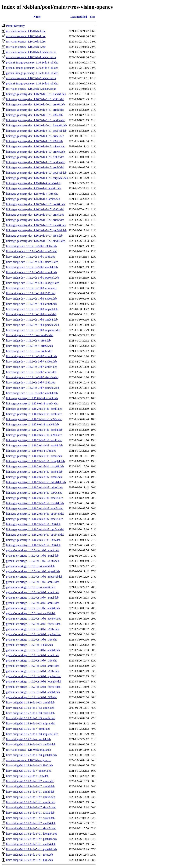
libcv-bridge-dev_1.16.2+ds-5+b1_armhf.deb (31, 272)
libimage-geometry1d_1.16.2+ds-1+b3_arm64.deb (34, 445)
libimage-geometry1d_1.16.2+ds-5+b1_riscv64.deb (35, 466)
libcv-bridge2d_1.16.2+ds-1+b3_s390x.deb (30, 713)
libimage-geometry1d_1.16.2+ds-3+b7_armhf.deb (34, 440)
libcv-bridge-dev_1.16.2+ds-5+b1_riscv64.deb (32, 262)
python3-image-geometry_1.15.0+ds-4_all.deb (32, 73)
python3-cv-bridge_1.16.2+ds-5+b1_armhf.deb (33, 655)
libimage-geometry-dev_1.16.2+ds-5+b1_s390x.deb (35, 99)
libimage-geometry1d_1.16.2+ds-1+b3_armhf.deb (34, 414)
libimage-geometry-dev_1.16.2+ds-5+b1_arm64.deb (35, 104)
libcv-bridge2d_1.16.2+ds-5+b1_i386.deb (29, 860)
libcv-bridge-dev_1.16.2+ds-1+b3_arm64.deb (32, 288)
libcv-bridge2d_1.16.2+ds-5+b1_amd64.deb (31, 844)
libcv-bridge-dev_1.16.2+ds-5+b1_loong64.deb (33, 283)
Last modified (79, 17)
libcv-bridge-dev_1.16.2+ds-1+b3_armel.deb (31, 314)
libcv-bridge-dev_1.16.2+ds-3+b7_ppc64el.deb (33, 388)
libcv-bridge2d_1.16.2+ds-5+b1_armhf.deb (30, 792)
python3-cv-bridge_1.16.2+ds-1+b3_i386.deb (32, 640)
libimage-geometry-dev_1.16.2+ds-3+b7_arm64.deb (35, 204)
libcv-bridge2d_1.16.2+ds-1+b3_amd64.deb (31, 744)
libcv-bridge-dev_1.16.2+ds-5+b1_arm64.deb (32, 251)
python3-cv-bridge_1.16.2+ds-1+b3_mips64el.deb (34, 577)
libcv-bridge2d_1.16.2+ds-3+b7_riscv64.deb (31, 807)
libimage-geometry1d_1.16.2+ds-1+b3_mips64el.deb (36, 482)
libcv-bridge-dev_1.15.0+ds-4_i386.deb (28, 341)
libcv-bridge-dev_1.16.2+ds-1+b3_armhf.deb (31, 304)
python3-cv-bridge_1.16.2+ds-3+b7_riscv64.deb (33, 624)
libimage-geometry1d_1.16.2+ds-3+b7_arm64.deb (34, 472)
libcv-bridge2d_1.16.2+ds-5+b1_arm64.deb (31, 802)
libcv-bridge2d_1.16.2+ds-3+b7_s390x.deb (30, 818)
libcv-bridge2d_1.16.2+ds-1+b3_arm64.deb (31, 718)
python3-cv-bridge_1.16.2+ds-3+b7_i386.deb (32, 661)
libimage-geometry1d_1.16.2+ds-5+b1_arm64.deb (34, 430)
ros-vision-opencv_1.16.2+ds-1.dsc (26, 36)
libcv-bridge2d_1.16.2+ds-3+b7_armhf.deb (30, 786)
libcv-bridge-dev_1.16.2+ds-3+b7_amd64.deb (32, 393)
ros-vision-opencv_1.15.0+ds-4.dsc (26, 31)
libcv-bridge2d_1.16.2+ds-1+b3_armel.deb (30, 708)
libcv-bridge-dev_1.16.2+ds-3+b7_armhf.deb (31, 356)
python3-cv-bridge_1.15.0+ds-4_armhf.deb (30, 566)
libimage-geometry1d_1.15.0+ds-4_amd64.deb (32, 424)
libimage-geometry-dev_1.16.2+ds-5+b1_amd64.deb (36, 120)
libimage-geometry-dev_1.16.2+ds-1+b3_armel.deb (35, 136)
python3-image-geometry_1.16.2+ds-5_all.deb (32, 68)
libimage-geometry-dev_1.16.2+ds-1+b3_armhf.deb (35, 167)
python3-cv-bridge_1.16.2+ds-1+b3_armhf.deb (33, 550)
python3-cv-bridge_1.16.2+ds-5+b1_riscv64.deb (33, 687)
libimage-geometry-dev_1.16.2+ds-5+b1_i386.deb (34, 115)
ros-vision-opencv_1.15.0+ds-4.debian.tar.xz (31, 52)
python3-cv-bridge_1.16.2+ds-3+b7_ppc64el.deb (34, 634)
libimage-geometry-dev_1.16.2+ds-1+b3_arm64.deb (35, 152)
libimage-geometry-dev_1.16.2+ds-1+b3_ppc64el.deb (36, 173)
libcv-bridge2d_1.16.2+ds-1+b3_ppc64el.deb (31, 755)
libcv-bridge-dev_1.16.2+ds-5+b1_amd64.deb (32, 267)
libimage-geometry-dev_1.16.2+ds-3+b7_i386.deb (34, 236)
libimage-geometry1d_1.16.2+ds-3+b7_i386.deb (33, 545)
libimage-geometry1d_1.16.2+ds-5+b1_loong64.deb (35, 461)
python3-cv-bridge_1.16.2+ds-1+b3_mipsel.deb (33, 571)
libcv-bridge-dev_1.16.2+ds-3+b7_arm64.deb (32, 367)
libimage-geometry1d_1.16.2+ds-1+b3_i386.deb (33, 540)
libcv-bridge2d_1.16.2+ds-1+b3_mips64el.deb (32, 734)
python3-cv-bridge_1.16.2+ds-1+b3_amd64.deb (33, 608)
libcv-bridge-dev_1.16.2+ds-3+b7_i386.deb (31, 383)
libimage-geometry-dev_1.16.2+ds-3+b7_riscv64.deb (36, 225)
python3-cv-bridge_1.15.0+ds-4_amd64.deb (31, 613)
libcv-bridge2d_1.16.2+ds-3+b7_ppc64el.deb (31, 839)
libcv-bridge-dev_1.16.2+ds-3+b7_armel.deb (31, 372)
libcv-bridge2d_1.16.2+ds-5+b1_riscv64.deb (31, 828)
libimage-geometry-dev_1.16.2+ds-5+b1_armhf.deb (35, 110)
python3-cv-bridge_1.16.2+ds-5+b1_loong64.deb (34, 682)
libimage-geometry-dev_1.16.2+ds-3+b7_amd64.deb (36, 241)
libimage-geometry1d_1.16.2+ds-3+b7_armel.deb (34, 477)
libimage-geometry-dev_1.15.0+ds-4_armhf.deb (33, 199)
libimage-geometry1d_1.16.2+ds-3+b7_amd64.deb (35, 519)
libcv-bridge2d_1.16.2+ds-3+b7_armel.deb (30, 781)
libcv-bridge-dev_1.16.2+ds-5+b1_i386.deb (31, 257)
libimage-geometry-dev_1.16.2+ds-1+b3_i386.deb (34, 141)
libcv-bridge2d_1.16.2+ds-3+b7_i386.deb (29, 855)
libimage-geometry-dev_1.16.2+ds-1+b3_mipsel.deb (36, 146)
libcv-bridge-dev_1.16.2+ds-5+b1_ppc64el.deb (33, 278)
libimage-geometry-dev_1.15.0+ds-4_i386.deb (32, 194)
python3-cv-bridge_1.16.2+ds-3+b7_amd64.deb (33, 650)
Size (93, 17)
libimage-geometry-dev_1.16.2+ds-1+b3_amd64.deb (36, 162)
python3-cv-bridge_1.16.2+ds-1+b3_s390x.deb (33, 561)
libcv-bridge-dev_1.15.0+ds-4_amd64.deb (30, 335)
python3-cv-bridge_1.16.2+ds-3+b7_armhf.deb (33, 592)
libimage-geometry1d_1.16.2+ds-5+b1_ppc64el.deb (35, 514)
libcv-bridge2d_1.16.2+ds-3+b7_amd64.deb (31, 823)
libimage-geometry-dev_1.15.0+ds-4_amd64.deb (33, 188)
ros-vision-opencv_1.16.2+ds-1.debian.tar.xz (31, 57)
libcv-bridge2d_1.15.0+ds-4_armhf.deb (28, 729)
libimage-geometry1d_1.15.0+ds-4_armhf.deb (32, 398)
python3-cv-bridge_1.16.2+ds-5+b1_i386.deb (32, 697)
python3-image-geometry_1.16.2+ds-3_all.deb (32, 63)
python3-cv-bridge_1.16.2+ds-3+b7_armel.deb (32, 598)
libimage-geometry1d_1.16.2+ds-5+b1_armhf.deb (34, 409)
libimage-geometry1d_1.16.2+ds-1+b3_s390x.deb (34, 419)
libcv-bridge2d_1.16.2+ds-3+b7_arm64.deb (31, 797)
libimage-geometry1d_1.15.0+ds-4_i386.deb (31, 451)
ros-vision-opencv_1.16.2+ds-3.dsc (26, 47)
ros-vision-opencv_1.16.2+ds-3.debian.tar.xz (31, 89)
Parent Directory (15, 26)
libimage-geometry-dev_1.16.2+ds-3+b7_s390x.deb (35, 209)
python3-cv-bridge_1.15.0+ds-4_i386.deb (29, 645)
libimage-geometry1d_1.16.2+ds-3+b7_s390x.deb (34, 493)
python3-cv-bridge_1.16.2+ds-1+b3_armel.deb (32, 556)
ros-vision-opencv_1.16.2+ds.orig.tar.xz (28, 760)
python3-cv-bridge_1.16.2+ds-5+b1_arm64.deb (33, 666)
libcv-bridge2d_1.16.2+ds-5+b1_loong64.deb (32, 834)
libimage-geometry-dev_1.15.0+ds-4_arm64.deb (33, 183)
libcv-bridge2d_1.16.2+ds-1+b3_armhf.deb (30, 702)
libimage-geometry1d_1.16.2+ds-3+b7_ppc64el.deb (35, 535)
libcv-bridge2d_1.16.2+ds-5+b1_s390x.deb (30, 813)
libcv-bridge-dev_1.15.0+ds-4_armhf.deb (29, 351)
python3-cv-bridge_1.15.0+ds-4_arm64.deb (31, 587)
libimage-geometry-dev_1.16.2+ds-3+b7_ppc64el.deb (36, 230)
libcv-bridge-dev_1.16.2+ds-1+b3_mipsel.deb (32, 309)
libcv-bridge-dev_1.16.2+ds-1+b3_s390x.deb (31, 299)
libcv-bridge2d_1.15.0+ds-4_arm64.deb (28, 739)
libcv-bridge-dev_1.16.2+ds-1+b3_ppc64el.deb (33, 325)
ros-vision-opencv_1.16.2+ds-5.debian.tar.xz (31, 78)
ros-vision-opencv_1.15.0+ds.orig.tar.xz (28, 750)
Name (37, 17)
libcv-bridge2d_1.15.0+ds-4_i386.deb (27, 776)
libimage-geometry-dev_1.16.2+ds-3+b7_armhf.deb (35, 220)
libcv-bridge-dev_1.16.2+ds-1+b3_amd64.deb (32, 320)
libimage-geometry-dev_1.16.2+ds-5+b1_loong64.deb (36, 125)
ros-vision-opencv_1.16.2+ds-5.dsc (26, 42)
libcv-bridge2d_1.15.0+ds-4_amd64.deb (29, 771)
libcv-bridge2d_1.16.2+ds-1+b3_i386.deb (29, 765)
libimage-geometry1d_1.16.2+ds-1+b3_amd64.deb (35, 508)
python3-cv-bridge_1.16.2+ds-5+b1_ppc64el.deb (34, 676)
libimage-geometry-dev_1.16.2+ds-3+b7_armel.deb (35, 215)
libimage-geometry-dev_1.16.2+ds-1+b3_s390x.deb (35, 157)
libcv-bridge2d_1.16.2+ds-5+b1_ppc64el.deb (31, 849)
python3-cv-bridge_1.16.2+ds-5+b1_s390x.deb (33, 671)
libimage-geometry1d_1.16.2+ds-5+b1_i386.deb (33, 524)
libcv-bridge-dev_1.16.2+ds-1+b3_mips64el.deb (33, 330)
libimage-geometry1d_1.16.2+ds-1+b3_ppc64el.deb (35, 529)
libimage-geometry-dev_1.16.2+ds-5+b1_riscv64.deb (36, 94)
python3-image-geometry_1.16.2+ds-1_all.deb (32, 83)
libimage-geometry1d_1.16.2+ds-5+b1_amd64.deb (35, 498)
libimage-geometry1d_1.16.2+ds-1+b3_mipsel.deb (35, 487)
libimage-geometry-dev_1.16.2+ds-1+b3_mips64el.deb (37, 178)
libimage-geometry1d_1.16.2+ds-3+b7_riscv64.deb (35, 503)
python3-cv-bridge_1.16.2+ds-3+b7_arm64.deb (33, 603)
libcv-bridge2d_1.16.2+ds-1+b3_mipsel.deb (31, 723)
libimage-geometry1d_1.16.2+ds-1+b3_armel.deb (34, 456)
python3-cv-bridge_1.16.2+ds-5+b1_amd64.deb (33, 692)
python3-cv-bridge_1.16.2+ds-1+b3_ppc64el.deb (34, 619)
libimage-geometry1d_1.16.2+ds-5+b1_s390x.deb (34, 435)
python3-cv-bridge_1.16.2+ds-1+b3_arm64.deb (33, 582)
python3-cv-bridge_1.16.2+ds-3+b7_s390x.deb (33, 629)
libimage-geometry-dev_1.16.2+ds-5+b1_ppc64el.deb (36, 131)
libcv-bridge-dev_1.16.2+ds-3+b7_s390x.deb (31, 362)
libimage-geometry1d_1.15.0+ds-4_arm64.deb (32, 403)
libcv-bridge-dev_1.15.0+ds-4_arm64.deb (29, 346)
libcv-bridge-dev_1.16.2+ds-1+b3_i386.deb (31, 293)
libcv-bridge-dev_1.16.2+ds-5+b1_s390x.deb (31, 246)
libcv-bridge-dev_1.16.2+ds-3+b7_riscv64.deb (32, 377)
